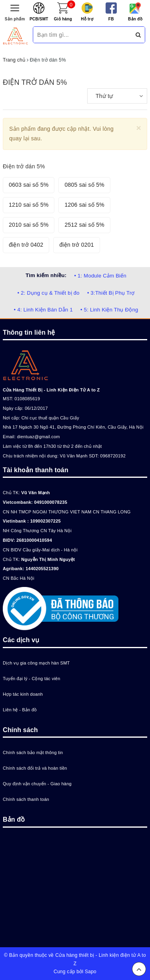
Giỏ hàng (63, 19)
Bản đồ (135, 19)
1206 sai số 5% (84, 205)
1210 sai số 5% (29, 205)
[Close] (139, 128)
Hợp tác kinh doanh (23, 694)
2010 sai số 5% (29, 225)
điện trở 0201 (76, 245)
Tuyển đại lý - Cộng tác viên (32, 679)
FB (111, 19)
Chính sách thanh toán (26, 799)
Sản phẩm (15, 19)
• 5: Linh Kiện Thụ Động (109, 310)
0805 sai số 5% (84, 185)
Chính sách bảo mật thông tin (33, 752)
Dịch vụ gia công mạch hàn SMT (36, 663)
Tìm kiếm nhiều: (46, 275)
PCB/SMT (39, 19)
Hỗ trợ (87, 19)
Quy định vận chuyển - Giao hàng (37, 784)
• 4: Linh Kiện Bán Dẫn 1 (43, 310)
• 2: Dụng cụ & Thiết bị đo (48, 293)
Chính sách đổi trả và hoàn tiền (35, 768)
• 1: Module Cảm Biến (100, 276)
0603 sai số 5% (29, 185)
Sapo (91, 972)
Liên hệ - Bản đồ (20, 710)
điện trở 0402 (26, 245)
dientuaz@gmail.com (38, 437)
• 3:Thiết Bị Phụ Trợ (111, 293)
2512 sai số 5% (84, 225)
